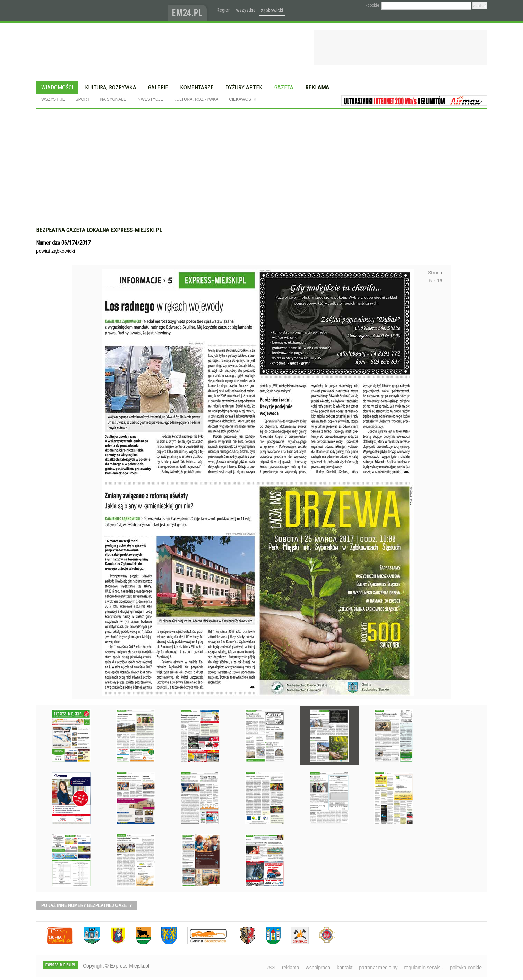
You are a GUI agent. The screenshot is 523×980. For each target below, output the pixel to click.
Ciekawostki (243, 99)
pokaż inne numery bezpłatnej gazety (87, 905)
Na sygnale (113, 99)
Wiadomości (57, 87)
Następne (436, 465)
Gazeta (284, 87)
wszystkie (246, 10)
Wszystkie (53, 99)
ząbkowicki (272, 10)
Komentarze (197, 87)
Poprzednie (87, 465)
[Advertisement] (261, 161)
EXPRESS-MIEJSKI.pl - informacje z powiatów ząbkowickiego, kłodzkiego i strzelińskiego (102, 11)
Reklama (317, 87)
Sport (83, 99)
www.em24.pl (189, 11)
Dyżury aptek (244, 87)
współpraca (318, 968)
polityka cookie (466, 968)
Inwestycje (150, 99)
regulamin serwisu (424, 968)
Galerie (158, 87)
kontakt (345, 968)
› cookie (372, 5)
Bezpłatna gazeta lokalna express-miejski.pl (99, 230)
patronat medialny (378, 968)
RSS (270, 968)
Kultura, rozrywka (111, 87)
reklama (291, 968)
